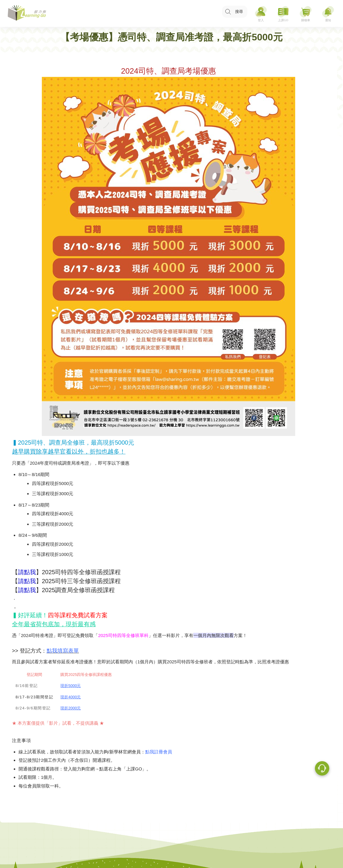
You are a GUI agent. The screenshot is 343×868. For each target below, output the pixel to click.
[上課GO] (283, 14)
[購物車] (306, 14)
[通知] (328, 14)
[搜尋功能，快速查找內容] (235, 12)
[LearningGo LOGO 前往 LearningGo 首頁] (27, 14)
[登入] (261, 14)
